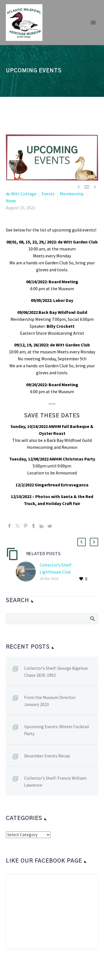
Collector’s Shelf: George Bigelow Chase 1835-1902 (56, 672)
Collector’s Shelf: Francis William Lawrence (55, 781)
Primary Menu (93, 23)
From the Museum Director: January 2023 (50, 701)
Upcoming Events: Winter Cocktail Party (57, 730)
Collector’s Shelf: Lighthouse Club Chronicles (56, 572)
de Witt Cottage (21, 194)
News (11, 201)
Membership (72, 194)
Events (48, 194)
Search (92, 619)
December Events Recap (47, 756)
